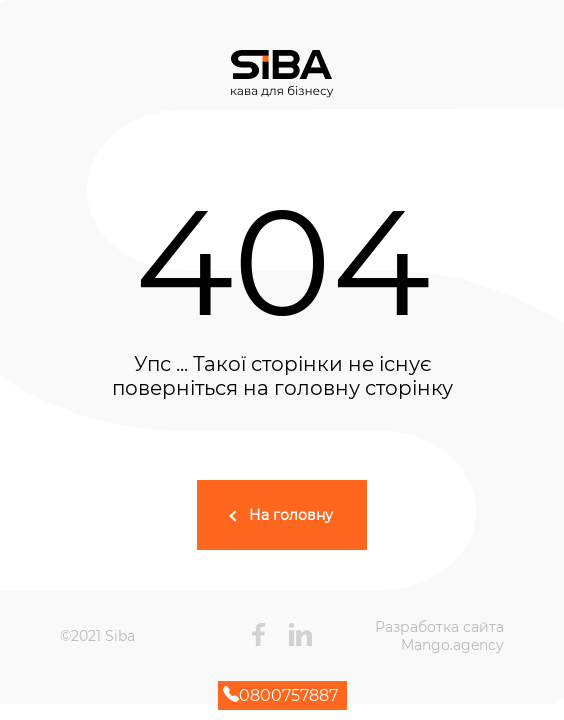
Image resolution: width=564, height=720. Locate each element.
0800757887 (280, 695)
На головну (291, 515)
